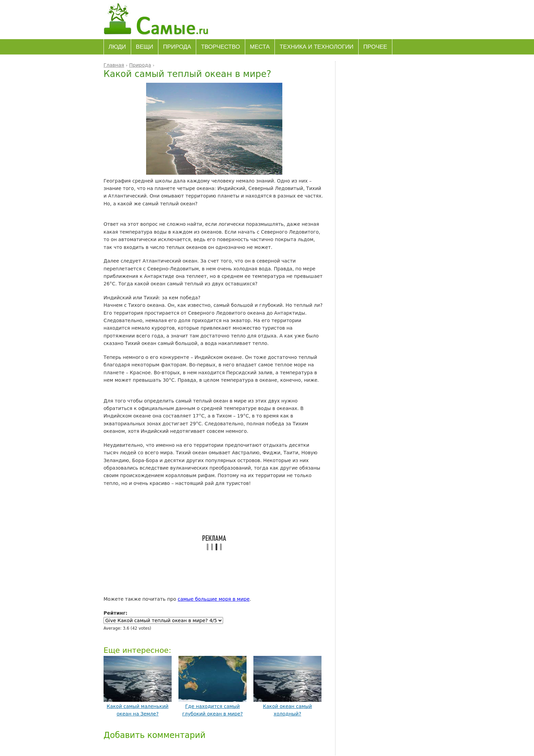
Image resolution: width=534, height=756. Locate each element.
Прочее (375, 47)
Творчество (220, 47)
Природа (177, 47)
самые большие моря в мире (214, 599)
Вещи (145, 47)
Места (260, 47)
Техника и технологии (317, 47)
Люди (117, 47)
